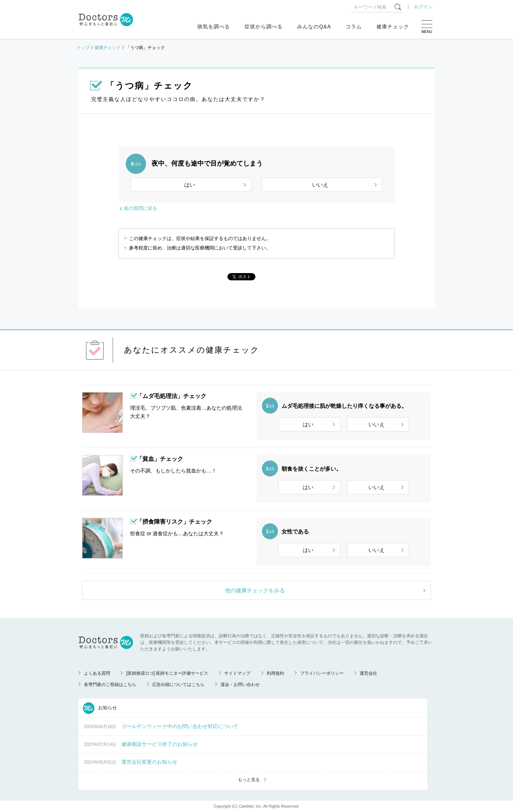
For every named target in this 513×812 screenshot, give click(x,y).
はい (190, 185)
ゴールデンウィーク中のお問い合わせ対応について (180, 726)
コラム (354, 27)
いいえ (320, 185)
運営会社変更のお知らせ (149, 762)
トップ (83, 48)
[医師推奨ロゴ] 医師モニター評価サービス (167, 673)
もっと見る (249, 780)
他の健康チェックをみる (255, 590)
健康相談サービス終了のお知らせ (159, 744)
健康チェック (393, 27)
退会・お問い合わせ (240, 685)
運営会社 (368, 673)
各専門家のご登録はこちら (110, 685)
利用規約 (275, 673)
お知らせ (100, 708)
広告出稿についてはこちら (178, 685)
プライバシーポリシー (322, 673)
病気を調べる (214, 27)
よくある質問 (97, 673)
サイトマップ (237, 673)
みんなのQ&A (314, 27)
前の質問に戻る (140, 208)
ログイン (423, 7)
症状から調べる (264, 27)
